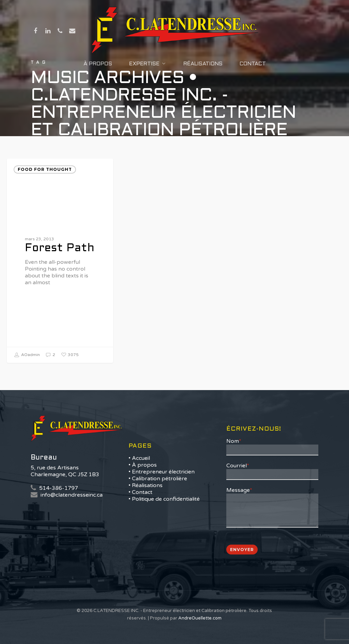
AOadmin (27, 355)
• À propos (143, 465)
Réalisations (203, 64)
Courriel (238, 466)
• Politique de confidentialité (164, 499)
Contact (253, 64)
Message (239, 490)
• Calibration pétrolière (158, 479)
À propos (98, 64)
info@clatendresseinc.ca (72, 495)
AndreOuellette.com (200, 618)
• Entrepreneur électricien (162, 472)
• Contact (140, 492)
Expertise (147, 64)
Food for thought (45, 169)
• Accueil (139, 458)
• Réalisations (146, 485)
